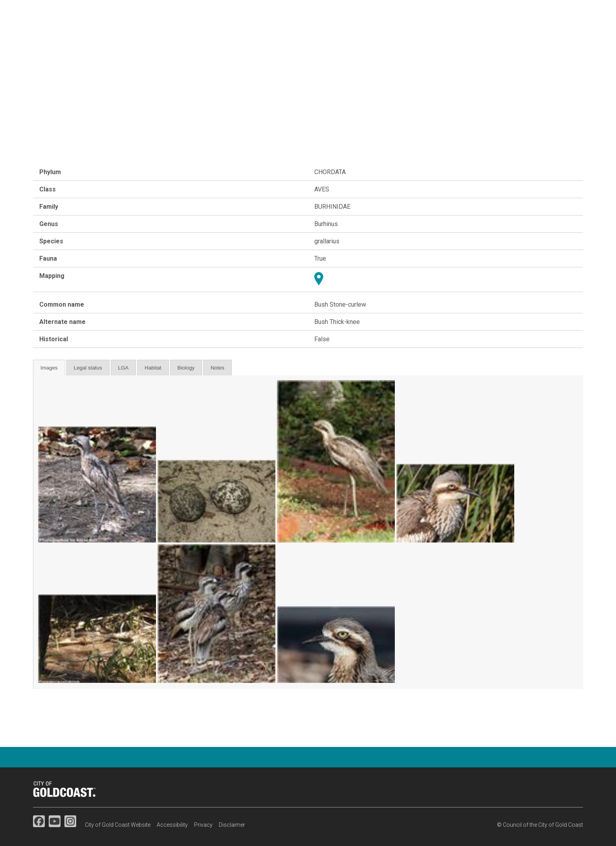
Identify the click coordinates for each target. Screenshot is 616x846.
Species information (449, 35)
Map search (514, 35)
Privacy (203, 825)
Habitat (153, 368)
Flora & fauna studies (369, 35)
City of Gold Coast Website (118, 825)
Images (49, 368)
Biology (186, 368)
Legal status (88, 368)
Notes (217, 368)
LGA (124, 368)
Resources (566, 35)
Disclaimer (232, 825)
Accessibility (172, 825)
